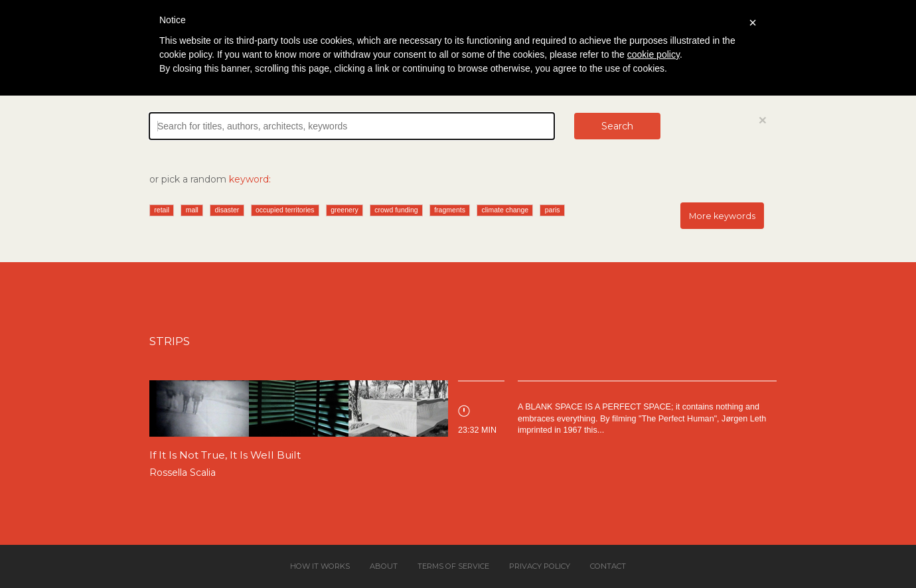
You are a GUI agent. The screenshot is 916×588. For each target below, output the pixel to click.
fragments (450, 210)
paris (553, 210)
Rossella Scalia (183, 473)
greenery (344, 210)
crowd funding (396, 210)
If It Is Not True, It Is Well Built (225, 455)
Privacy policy (540, 566)
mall (192, 210)
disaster (227, 210)
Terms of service (453, 566)
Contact (608, 566)
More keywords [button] (722, 216)
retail (162, 210)
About (384, 566)
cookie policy (653, 54)
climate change (505, 210)
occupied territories (285, 210)
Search (617, 126)
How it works (320, 566)
